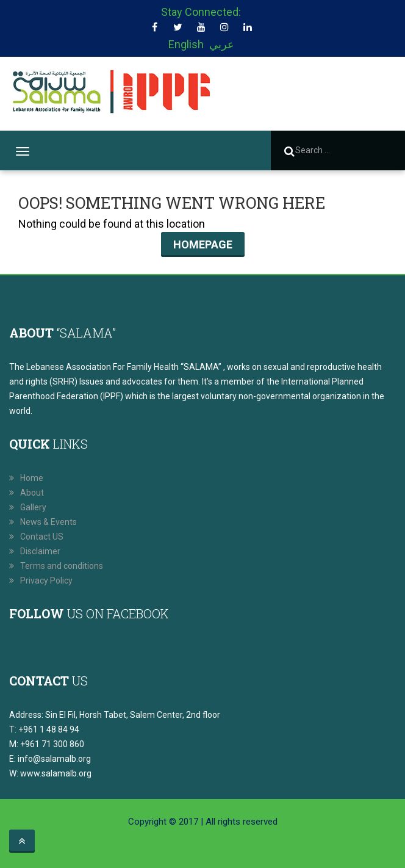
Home (32, 478)
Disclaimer (40, 551)
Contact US (42, 537)
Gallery (33, 507)
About (32, 493)
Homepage (203, 244)
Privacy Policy (46, 580)
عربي (222, 44)
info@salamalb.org (54, 759)
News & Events (48, 522)
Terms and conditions (62, 566)
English (186, 44)
